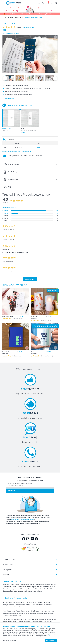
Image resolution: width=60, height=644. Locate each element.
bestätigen (12, 491)
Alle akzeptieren (50, 640)
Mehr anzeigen (30, 279)
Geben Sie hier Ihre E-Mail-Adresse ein (20, 483)
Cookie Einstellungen (11, 640)
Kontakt (6, 575)
